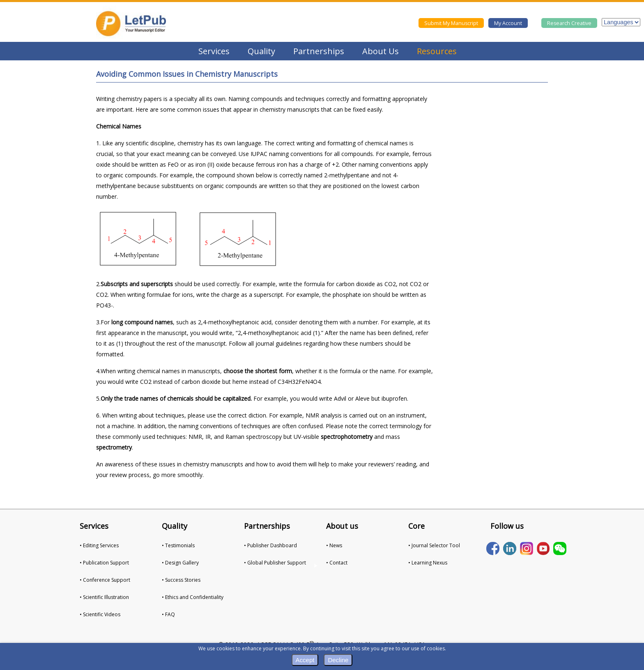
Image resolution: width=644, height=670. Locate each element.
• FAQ (168, 614)
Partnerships (319, 51)
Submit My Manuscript (451, 23)
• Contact (337, 563)
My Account (508, 23)
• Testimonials (178, 545)
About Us (381, 51)
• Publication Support (104, 563)
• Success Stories (181, 580)
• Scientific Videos (100, 614)
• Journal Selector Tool (434, 545)
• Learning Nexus (428, 563)
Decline (338, 660)
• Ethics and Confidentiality (193, 597)
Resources (437, 51)
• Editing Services (99, 545)
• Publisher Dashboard (270, 545)
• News (334, 545)
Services (214, 51)
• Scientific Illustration (104, 597)
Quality (261, 51)
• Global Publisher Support (275, 563)
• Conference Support (105, 580)
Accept (305, 660)
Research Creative (569, 23)
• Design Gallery (180, 563)
